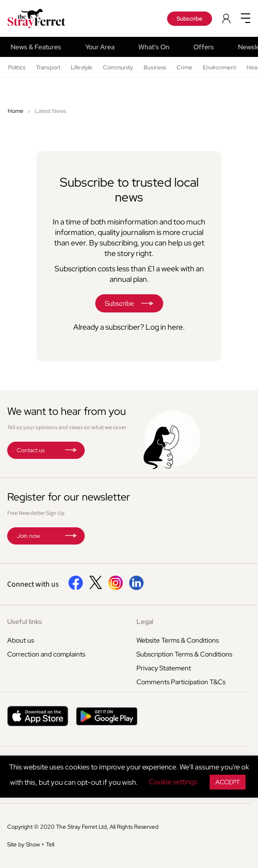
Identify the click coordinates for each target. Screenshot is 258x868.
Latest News (50, 111)
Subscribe (190, 19)
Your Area (100, 47)
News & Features (36, 47)
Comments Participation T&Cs (181, 682)
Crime (185, 67)
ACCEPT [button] (228, 782)
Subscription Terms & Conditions (184, 654)
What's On (154, 47)
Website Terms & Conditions (178, 640)
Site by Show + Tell (31, 845)
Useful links (25, 622)
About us (21, 640)
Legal (145, 622)
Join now (28, 536)
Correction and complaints (46, 654)
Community (118, 67)
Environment (219, 67)
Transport (48, 67)
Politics (17, 67)
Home (16, 111)
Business (155, 67)
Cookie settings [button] (173, 782)
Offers (204, 47)
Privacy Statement (164, 668)
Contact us (31, 450)
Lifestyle (82, 67)
